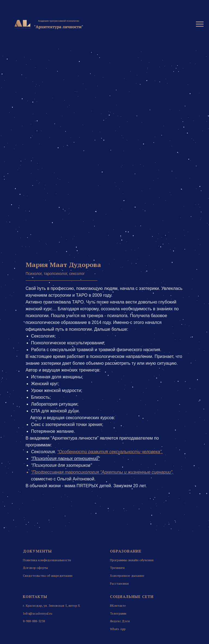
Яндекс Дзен (120, 621)
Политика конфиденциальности (47, 560)
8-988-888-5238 (34, 621)
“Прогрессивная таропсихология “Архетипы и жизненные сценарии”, (102, 472)
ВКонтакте (118, 605)
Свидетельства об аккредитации (48, 576)
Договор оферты (35, 568)
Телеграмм (118, 613)
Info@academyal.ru (38, 613)
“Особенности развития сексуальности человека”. (110, 452)
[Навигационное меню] (200, 24)
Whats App (118, 629)
